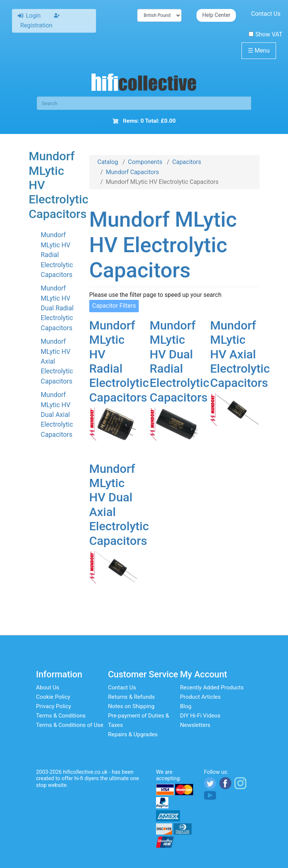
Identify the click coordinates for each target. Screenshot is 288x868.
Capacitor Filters (114, 306)
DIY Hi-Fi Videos (200, 716)
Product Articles (200, 697)
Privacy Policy (54, 706)
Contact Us (266, 14)
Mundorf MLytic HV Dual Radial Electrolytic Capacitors (57, 308)
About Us (48, 687)
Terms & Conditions (61, 716)
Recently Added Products (212, 687)
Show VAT (265, 34)
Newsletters (195, 725)
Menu (259, 50)
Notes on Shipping (131, 706)
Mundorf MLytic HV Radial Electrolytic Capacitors (57, 255)
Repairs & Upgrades (133, 734)
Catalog (108, 162)
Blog (186, 706)
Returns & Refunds (131, 697)
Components (145, 162)
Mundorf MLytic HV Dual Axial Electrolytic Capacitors (57, 415)
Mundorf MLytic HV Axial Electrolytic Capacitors (240, 354)
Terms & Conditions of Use (70, 725)
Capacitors (187, 162)
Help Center (216, 15)
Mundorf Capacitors (132, 172)
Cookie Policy (53, 697)
